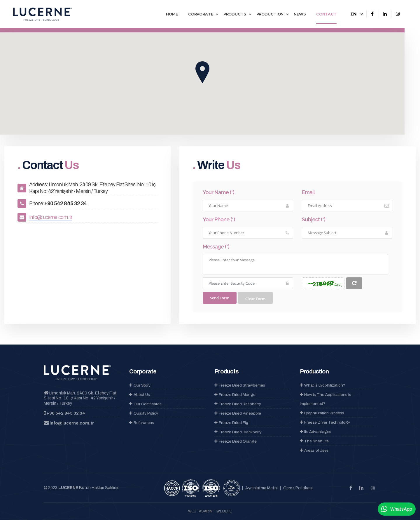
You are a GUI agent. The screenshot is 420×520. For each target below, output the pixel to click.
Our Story (140, 385)
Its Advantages (316, 432)
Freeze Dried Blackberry (238, 432)
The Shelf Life (314, 441)
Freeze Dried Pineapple (238, 413)
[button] (202, 72)
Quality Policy (144, 413)
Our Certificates (145, 404)
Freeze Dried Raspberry (238, 404)
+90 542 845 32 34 (66, 413)
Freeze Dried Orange (236, 441)
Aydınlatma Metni (261, 488)
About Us (140, 395)
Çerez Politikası (298, 488)
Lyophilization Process (322, 413)
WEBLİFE (224, 511)
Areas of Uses (314, 450)
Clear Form (255, 299)
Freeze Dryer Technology (325, 422)
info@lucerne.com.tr (51, 217)
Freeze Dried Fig (231, 423)
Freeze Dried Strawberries (240, 385)
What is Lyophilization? (322, 385)
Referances (142, 423)
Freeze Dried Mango (235, 395)
